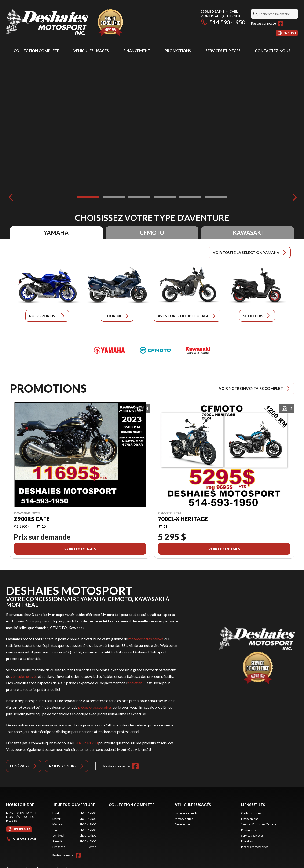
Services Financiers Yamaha (258, 824)
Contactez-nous (273, 50)
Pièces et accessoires (255, 847)
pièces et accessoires (95, 707)
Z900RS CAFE (32, 519)
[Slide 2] (114, 197)
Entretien (247, 841)
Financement (137, 50)
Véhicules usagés (91, 50)
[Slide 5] (190, 197)
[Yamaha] (109, 350)
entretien (135, 683)
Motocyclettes (184, 819)
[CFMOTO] (155, 350)
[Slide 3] (139, 197)
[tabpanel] (74, 830)
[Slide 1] (88, 197)
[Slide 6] (216, 197)
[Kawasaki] (198, 350)
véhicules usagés (24, 676)
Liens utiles (253, 805)
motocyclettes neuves (146, 639)
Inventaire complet (187, 813)
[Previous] (11, 197)
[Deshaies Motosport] (65, 23)
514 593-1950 (223, 22)
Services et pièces (223, 50)
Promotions (178, 50)
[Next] (293, 197)
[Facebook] (281, 23)
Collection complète (36, 50)
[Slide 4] (165, 197)
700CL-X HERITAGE (183, 519)
